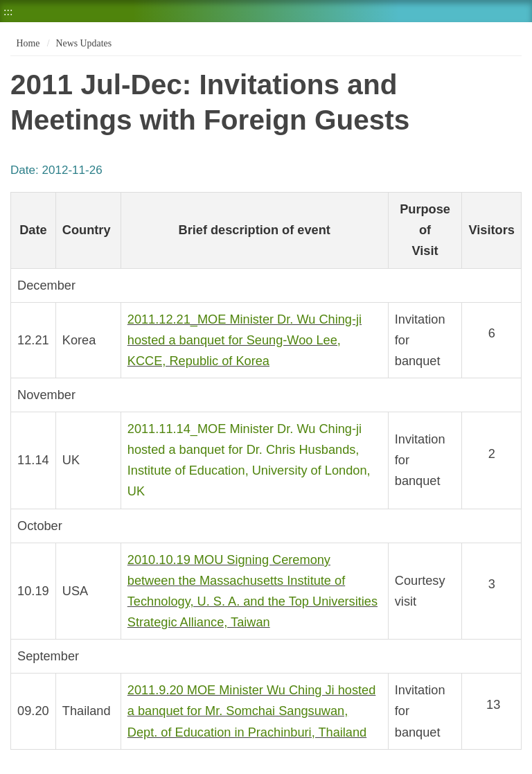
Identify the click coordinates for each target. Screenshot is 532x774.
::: (8, 11)
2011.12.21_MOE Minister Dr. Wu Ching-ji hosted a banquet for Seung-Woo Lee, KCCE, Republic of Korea (245, 340)
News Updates (84, 43)
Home (27, 43)
